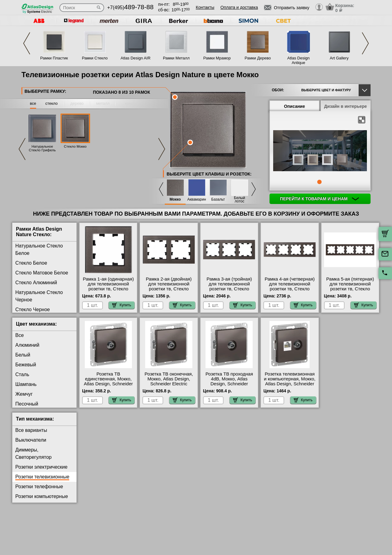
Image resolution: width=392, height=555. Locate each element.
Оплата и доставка (239, 7)
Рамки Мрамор (217, 58)
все (33, 103)
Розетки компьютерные (42, 496)
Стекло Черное (33, 310)
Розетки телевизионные (42, 477)
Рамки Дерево (258, 58)
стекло (51, 103)
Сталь (22, 374)
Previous (27, 43)
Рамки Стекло (95, 58)
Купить (122, 305)
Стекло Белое (31, 263)
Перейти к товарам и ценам (319, 199)
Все (20, 335)
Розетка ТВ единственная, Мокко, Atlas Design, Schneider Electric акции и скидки (108, 381)
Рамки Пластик (54, 58)
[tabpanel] (320, 151)
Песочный (27, 404)
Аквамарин (196, 200)
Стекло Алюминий (36, 283)
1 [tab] (319, 182)
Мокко (175, 200)
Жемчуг (24, 394)
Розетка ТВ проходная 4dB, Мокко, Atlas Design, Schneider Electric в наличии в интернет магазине (229, 384)
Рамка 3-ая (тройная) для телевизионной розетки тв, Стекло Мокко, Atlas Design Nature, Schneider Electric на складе (229, 291)
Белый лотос (239, 200)
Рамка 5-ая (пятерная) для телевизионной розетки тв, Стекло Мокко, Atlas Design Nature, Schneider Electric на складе (350, 291)
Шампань (26, 384)
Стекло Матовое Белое (42, 273)
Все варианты (31, 430)
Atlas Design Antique (298, 60)
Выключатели (31, 440)
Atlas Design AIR (136, 58)
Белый (23, 355)
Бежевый (26, 365)
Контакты (205, 7)
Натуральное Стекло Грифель (42, 148)
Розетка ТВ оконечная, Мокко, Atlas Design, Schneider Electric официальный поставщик (169, 384)
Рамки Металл (176, 58)
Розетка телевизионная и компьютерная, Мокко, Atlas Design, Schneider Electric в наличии (290, 381)
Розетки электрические (41, 467)
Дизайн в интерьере (345, 106)
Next (365, 43)
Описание (294, 106)
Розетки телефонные (39, 487)
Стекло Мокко (75, 146)
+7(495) (130, 8)
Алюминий (27, 345)
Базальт (218, 200)
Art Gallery (339, 58)
